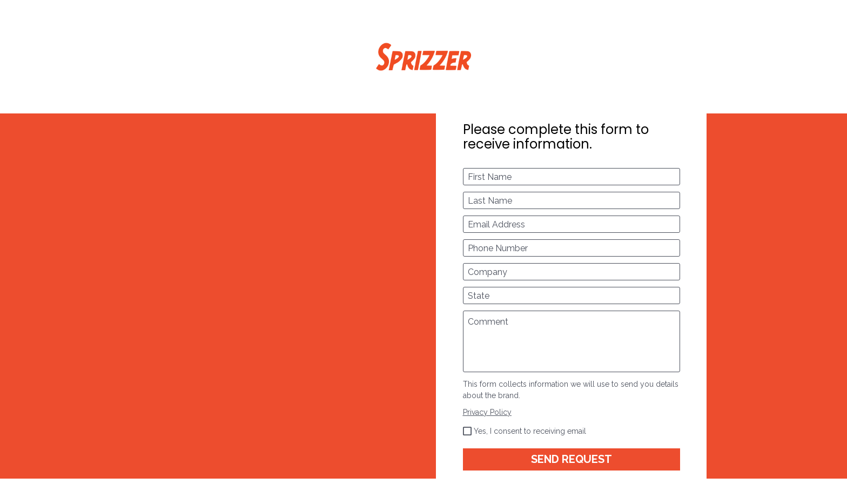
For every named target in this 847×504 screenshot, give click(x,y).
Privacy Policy (487, 412)
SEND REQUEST (572, 459)
